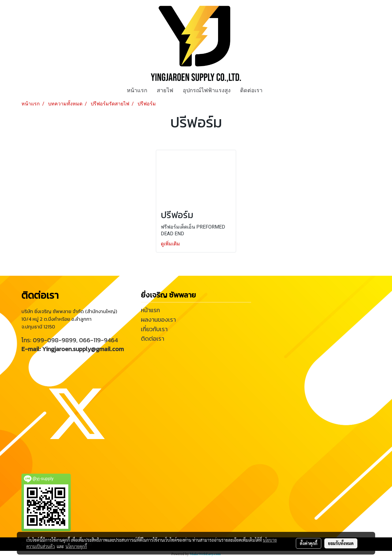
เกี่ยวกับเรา (154, 329)
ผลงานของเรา (158, 320)
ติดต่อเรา (251, 90)
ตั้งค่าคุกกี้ (309, 543)
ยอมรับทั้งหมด (341, 543)
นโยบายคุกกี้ (76, 546)
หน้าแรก (137, 90)
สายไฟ (165, 90)
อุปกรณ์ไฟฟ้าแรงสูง (207, 90)
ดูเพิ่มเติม (171, 244)
